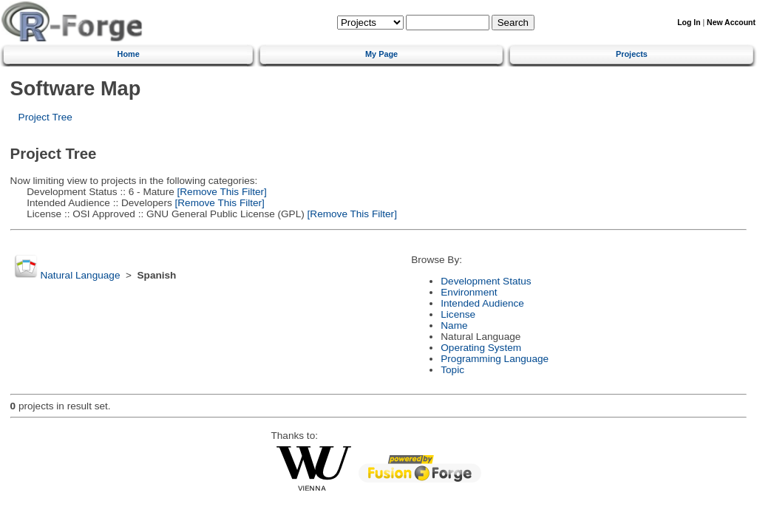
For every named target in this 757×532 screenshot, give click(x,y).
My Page (381, 54)
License (458, 314)
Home (129, 54)
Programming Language (495, 359)
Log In (689, 23)
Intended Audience (482, 303)
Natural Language (80, 275)
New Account (731, 23)
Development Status (486, 281)
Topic (452, 370)
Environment (469, 292)
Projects (632, 54)
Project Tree (45, 117)
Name (454, 325)
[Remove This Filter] (221, 192)
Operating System (481, 348)
